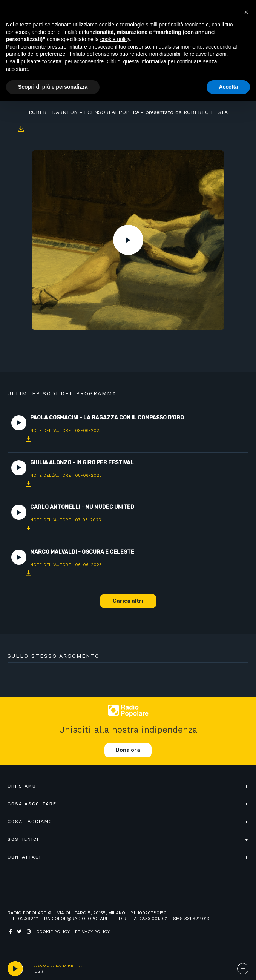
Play (128, 240)
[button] (246, 12)
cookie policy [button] (115, 39)
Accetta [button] (228, 87)
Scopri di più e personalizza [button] (53, 87)
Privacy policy (92, 932)
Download (21, 129)
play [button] (15, 969)
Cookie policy (53, 932)
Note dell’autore (51, 431)
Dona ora (128, 750)
